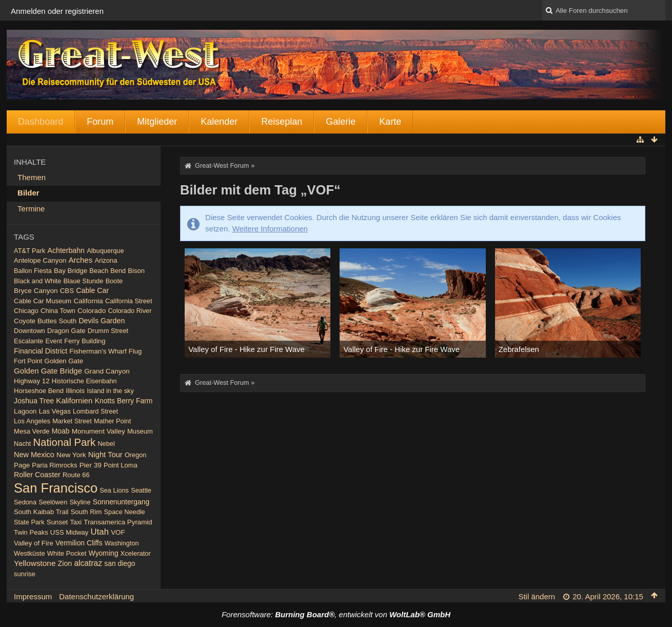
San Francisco (56, 488)
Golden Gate (64, 361)
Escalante (28, 341)
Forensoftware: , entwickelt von (336, 614)
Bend (118, 271)
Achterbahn (66, 250)
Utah (100, 532)
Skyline (80, 502)
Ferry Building (85, 341)
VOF (118, 532)
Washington (122, 543)
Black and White (37, 281)
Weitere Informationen (270, 229)
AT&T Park (29, 251)
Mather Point (112, 421)
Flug (135, 351)
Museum (140, 431)
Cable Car (92, 290)
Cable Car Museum (43, 301)
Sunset (57, 522)
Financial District (41, 351)
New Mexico (34, 455)
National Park (65, 442)
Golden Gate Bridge (48, 371)
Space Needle (125, 512)
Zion (65, 563)
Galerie (341, 122)
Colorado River (130, 311)
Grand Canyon (107, 371)
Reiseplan (282, 122)
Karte (390, 122)
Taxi (76, 522)
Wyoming (104, 553)
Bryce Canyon (36, 291)
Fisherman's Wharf (98, 351)
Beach (99, 271)
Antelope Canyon (40, 260)
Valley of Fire (34, 543)
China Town (58, 311)
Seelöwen (53, 502)
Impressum (33, 596)
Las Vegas (55, 411)
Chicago (26, 311)
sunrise (25, 574)
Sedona (25, 502)
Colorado (92, 311)
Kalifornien (74, 400)
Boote (114, 281)
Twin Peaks (31, 532)
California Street (129, 301)
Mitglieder (157, 122)
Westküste (29, 553)
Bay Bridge (71, 271)
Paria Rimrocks (54, 465)
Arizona (106, 260)
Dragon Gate (66, 331)
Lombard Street (95, 411)
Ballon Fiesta (33, 271)
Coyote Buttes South (45, 321)
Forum (100, 122)
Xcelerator (136, 553)
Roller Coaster (37, 475)
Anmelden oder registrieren (57, 11)
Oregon (136, 455)
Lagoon (25, 411)
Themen (32, 177)
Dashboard (41, 122)
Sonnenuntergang (121, 502)
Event (54, 341)
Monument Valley (98, 431)
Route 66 (76, 475)
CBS (67, 291)
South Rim (86, 512)
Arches (80, 260)
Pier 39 (91, 465)
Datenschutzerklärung (96, 596)
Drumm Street (108, 331)
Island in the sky (110, 391)
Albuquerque (105, 251)
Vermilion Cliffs (79, 543)
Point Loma (121, 465)
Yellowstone (35, 563)
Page (22, 465)
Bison (136, 271)
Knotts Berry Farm (124, 401)
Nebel (106, 444)
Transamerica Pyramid (118, 522)
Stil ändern (537, 596)
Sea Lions (114, 490)
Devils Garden (102, 321)
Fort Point (28, 361)
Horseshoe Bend (39, 391)
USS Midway (70, 532)
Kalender (219, 122)
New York (71, 455)
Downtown (29, 331)
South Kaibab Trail (41, 512)
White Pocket (67, 553)
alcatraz (88, 563)
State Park (29, 522)
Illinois (75, 391)
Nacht (22, 444)
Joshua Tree (34, 401)
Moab (61, 431)
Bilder (28, 193)
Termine (31, 209)
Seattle (141, 490)
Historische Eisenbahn (84, 381)
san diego (120, 563)
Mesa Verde (32, 431)
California (88, 301)
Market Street (72, 421)
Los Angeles (32, 421)
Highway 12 (32, 381)
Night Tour (105, 455)
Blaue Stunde (83, 281)
